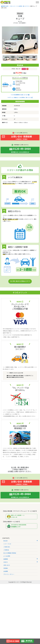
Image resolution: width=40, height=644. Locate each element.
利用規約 (6, 568)
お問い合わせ (7, 565)
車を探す (21, 541)
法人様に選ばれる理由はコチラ (20, 281)
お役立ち (21, 562)
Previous (3, 40)
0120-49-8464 (20, 150)
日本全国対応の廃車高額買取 (22, 526)
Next (37, 40)
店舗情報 (21, 559)
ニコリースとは (7, 544)
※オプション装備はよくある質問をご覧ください (20, 97)
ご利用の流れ (7, 547)
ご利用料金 (6, 550)
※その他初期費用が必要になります (20, 95)
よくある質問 (7, 556)
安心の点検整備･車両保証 (10, 553)
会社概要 (6, 571)
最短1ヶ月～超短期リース (22, 517)
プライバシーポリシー (9, 574)
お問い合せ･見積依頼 (17, 137)
